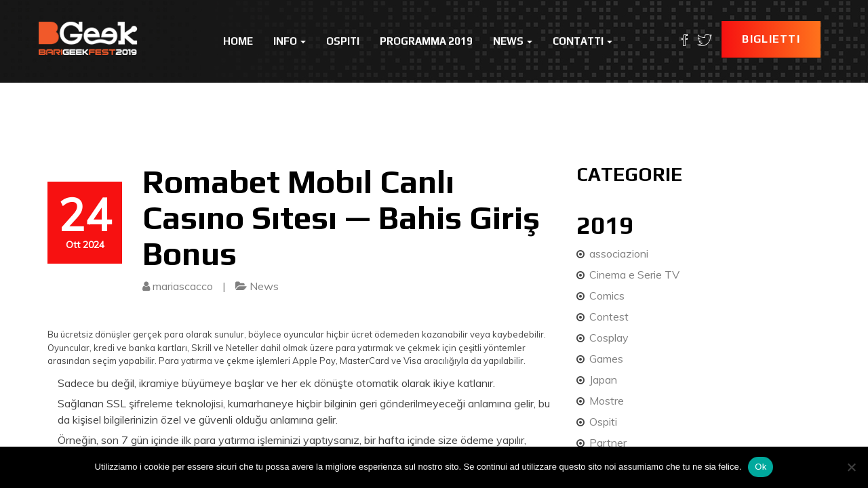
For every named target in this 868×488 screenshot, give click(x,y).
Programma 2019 (426, 41)
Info (290, 41)
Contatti (583, 41)
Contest (609, 317)
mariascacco (183, 286)
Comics (607, 296)
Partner (608, 443)
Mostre (607, 401)
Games (606, 359)
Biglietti (771, 39)
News (513, 41)
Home (238, 41)
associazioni (619, 253)
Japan (603, 380)
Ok (761, 467)
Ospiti (343, 41)
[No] (851, 467)
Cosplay (609, 338)
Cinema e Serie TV (634, 274)
